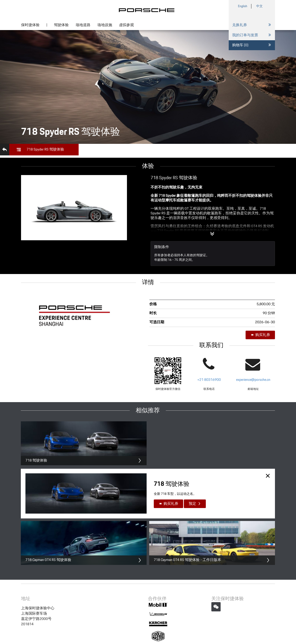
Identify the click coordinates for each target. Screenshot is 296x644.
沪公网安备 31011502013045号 (158, 617)
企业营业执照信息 (197, 617)
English (243, 6)
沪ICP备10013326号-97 (113, 617)
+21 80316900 (209, 380)
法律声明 (88, 617)
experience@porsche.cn (253, 380)
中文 (259, 6)
